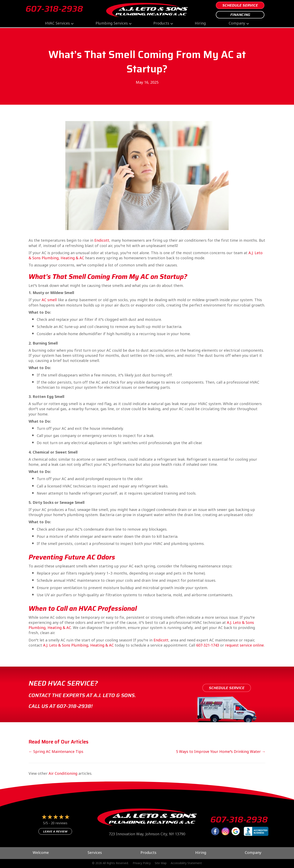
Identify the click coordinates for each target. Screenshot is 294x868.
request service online (244, 646)
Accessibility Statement (186, 864)
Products (161, 24)
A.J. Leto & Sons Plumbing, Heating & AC (78, 646)
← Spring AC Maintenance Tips (56, 752)
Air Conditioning (63, 774)
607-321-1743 (208, 646)
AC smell (49, 300)
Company (237, 24)
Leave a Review (55, 831)
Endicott (102, 241)
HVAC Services (57, 24)
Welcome (41, 853)
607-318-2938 (54, 9)
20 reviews (59, 824)
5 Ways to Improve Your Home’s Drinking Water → (221, 752)
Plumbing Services (112, 24)
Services (95, 853)
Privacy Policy (142, 864)
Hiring (200, 24)
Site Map (161, 864)
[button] (72, 24)
